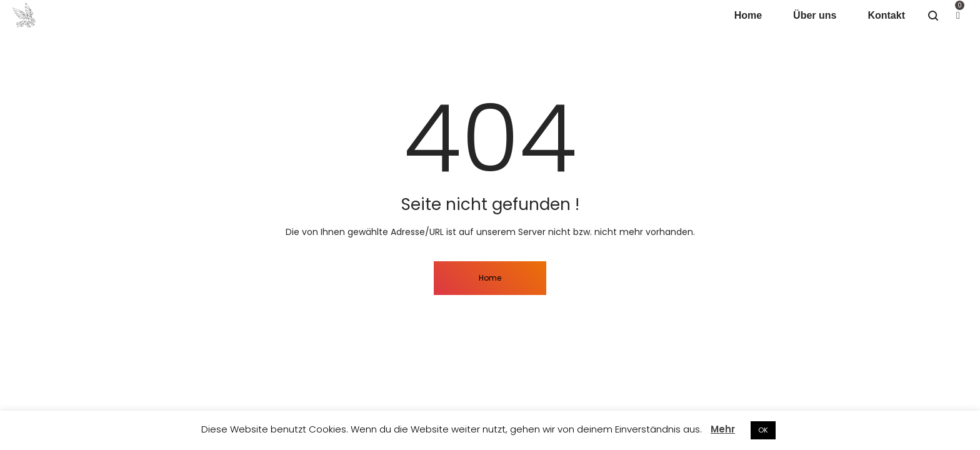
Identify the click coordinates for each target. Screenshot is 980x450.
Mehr (723, 429)
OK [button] (763, 430)
